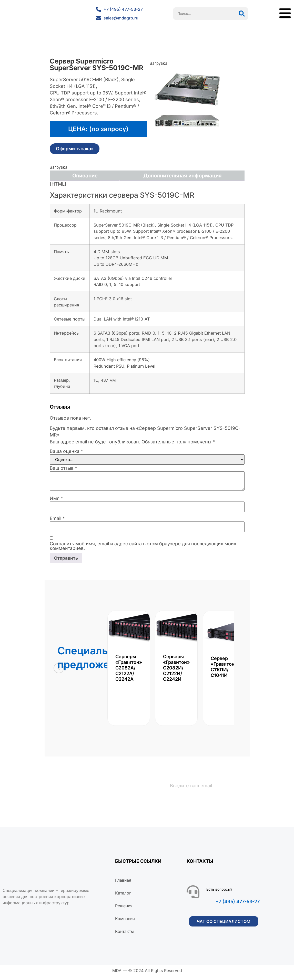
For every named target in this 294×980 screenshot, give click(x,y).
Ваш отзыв (63, 468)
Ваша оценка (66, 451)
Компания (125, 922)
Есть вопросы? (219, 893)
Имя (56, 498)
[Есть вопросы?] (193, 896)
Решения (124, 910)
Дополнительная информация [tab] (183, 176)
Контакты (124, 935)
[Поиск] (242, 14)
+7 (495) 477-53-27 (238, 905)
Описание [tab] (85, 176)
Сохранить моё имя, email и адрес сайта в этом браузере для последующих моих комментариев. (143, 546)
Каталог (123, 897)
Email (57, 518)
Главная (123, 884)
